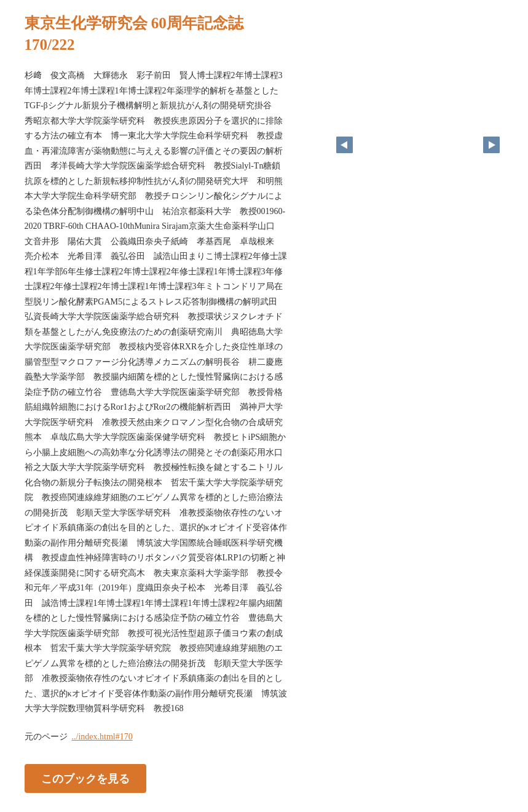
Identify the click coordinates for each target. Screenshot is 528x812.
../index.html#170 (102, 737)
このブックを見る (85, 778)
